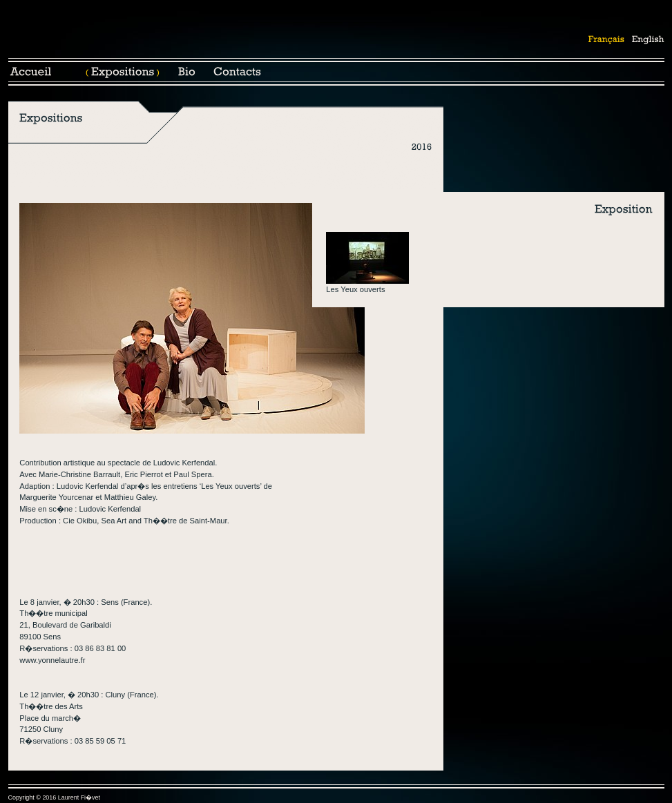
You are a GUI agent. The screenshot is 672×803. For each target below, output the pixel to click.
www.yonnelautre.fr (52, 660)
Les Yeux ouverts (355, 289)
